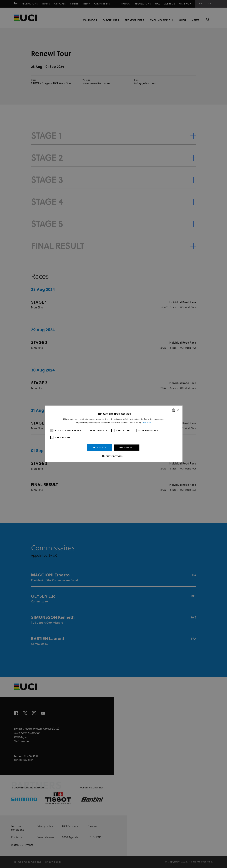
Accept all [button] (99, 448)
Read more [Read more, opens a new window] (147, 423)
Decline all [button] (127, 448)
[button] (114, 456)
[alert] (114, 434)
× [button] (178, 410)
